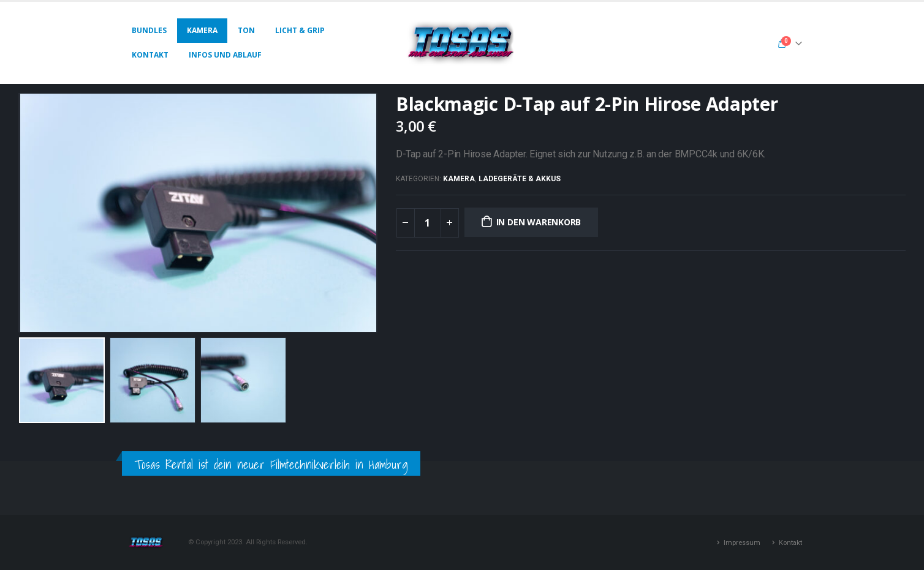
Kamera (202, 30)
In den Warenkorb (539, 222)
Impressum (742, 542)
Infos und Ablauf (225, 55)
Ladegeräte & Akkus (520, 179)
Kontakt (150, 55)
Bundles (149, 30)
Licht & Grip (300, 30)
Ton (246, 30)
